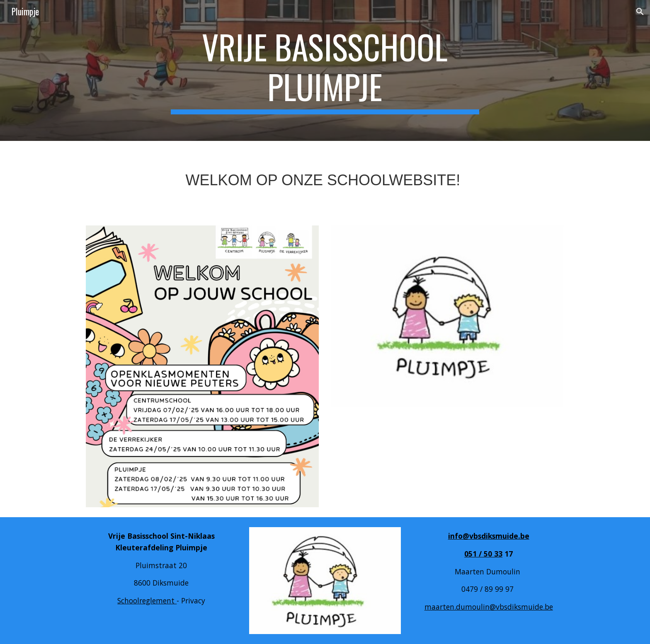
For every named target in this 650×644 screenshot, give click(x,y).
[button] (640, 12)
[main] (325, 70)
